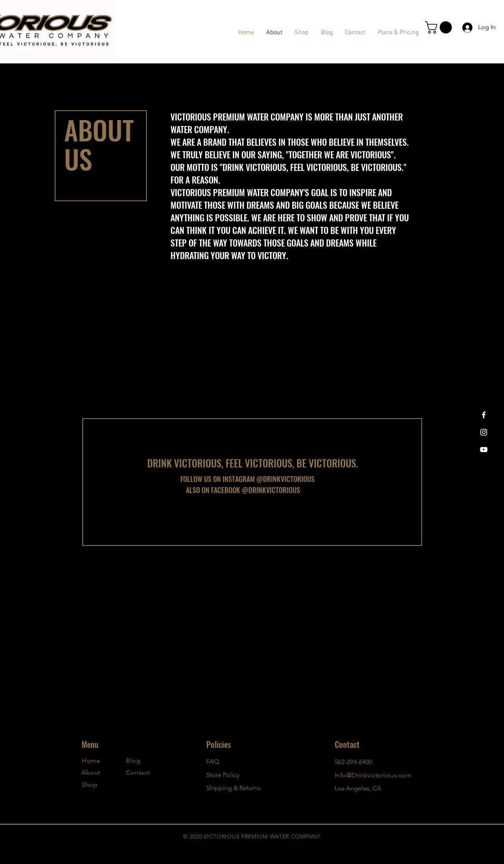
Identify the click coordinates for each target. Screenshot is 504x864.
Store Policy (223, 775)
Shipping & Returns (233, 788)
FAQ (213, 761)
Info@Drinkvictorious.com (373, 775)
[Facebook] (484, 415)
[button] (440, 27)
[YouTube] (484, 450)
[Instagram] (484, 432)
